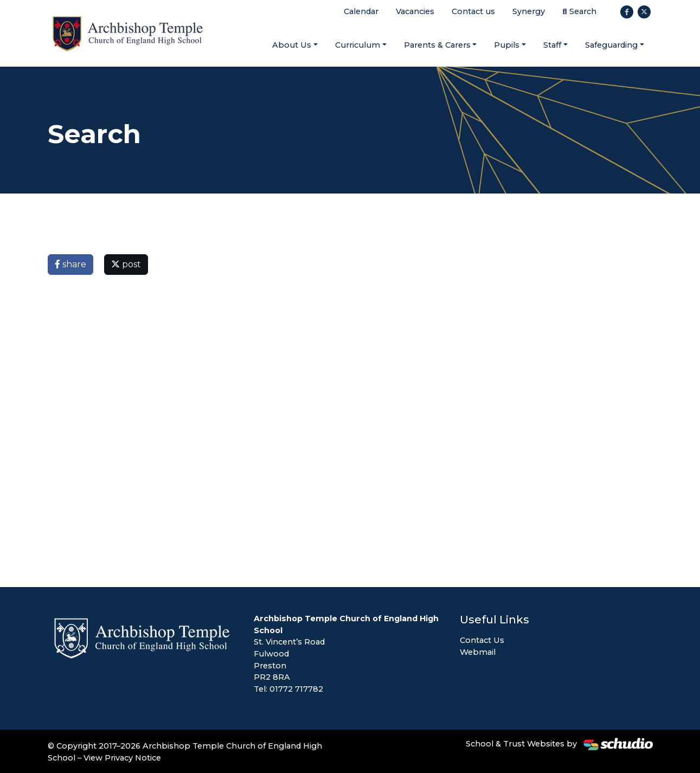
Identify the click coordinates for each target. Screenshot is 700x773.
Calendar (361, 11)
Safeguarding (611, 45)
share (70, 264)
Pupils (507, 45)
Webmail (478, 652)
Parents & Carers (437, 45)
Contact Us (482, 640)
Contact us (473, 11)
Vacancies (415, 11)
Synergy (529, 11)
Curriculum (358, 45)
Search (579, 11)
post (126, 264)
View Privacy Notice (122, 758)
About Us (292, 45)
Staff (552, 45)
